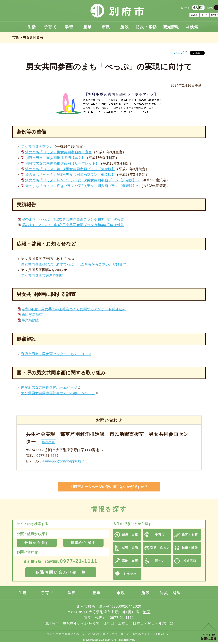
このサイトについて (87, 634)
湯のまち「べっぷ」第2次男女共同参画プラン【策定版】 (70, 169)
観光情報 (171, 27)
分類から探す (37, 543)
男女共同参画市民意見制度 (42, 275)
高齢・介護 (130, 561)
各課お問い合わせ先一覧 (61, 572)
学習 (69, 27)
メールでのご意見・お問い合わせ (149, 634)
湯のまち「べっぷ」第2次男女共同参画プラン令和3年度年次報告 (73, 219)
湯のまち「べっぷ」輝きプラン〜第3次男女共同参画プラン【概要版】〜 (82, 186)
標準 (202, 7)
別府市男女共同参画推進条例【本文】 (55, 158)
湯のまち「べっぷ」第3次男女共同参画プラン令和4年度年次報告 (73, 225)
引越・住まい (160, 548)
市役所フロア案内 (59, 634)
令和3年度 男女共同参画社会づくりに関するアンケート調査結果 (74, 309)
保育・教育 (190, 535)
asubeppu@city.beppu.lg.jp (63, 461)
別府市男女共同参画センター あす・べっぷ (56, 354)
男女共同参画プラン (37, 146)
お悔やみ (130, 574)
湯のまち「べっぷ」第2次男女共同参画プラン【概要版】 (70, 175)
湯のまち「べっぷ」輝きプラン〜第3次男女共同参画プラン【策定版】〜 (82, 180)
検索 (192, 27)
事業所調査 (30, 320)
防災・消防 (147, 27)
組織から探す (83, 543)
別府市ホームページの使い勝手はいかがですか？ (109, 487)
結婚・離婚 (190, 548)
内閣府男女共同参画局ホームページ (49, 387)
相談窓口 (190, 561)
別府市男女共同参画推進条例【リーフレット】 (62, 163)
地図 (147, 612)
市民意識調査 (32, 315)
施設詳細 (48, 442)
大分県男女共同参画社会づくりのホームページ (58, 393)
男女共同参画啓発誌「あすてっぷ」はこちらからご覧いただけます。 (76, 264)
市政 (106, 27)
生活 (32, 27)
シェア (179, 52)
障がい (160, 561)
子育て (50, 27)
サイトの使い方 (113, 634)
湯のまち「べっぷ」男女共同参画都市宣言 (59, 152)
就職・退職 (130, 548)
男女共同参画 (33, 38)
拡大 (195, 7)
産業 (88, 27)
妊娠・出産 (130, 535)
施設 (125, 27)
